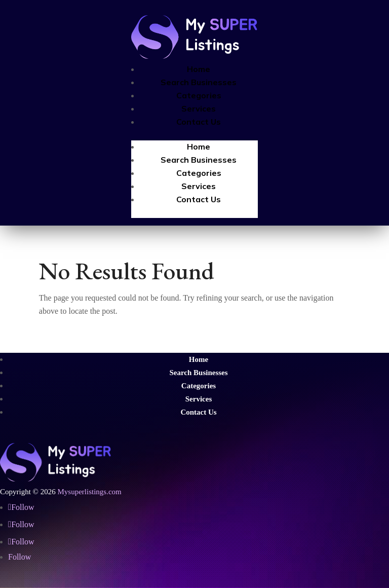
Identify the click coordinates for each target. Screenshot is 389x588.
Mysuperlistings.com (89, 492)
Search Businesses (199, 82)
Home (199, 69)
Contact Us (199, 122)
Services (199, 108)
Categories (199, 95)
